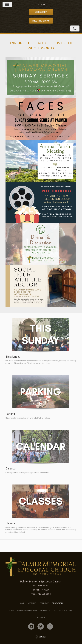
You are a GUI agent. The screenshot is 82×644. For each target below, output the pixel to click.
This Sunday (13, 357)
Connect (44, 603)
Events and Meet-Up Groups (23, 610)
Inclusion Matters (63, 610)
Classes (10, 523)
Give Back (41, 618)
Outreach (45, 610)
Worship (32, 603)
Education (57, 603)
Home (22, 603)
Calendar (11, 468)
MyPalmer (41, 12)
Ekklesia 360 (41, 637)
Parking (10, 414)
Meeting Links (41, 21)
